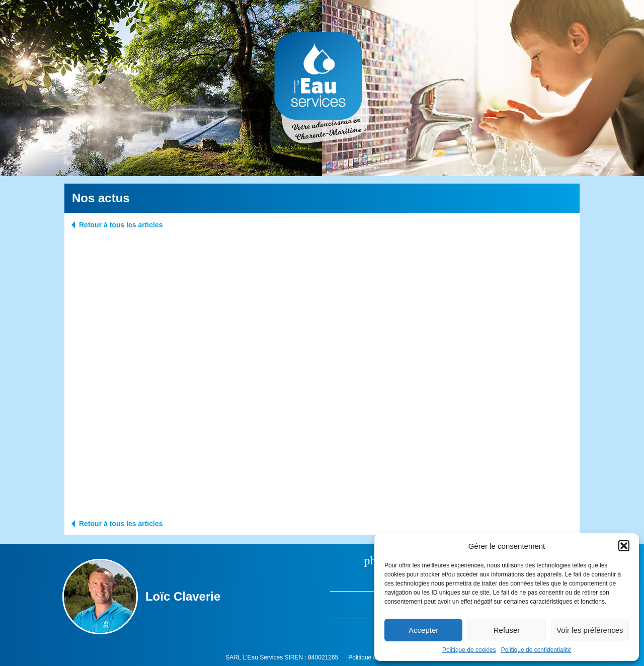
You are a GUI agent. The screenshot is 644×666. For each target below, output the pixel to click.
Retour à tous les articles (121, 225)
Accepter (423, 630)
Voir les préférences (590, 630)
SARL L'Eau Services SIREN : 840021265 (282, 657)
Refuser (507, 630)
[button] (624, 546)
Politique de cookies (469, 650)
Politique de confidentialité (536, 650)
